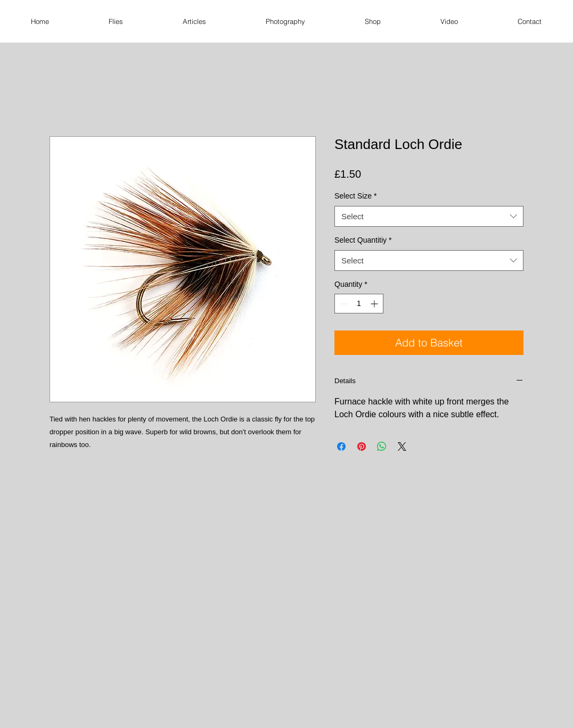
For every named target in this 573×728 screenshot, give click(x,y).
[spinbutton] (359, 304)
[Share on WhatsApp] (382, 446)
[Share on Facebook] (341, 446)
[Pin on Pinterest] (362, 446)
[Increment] (375, 304)
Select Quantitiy (363, 240)
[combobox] (429, 216)
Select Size (356, 196)
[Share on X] (402, 446)
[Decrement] (343, 304)
